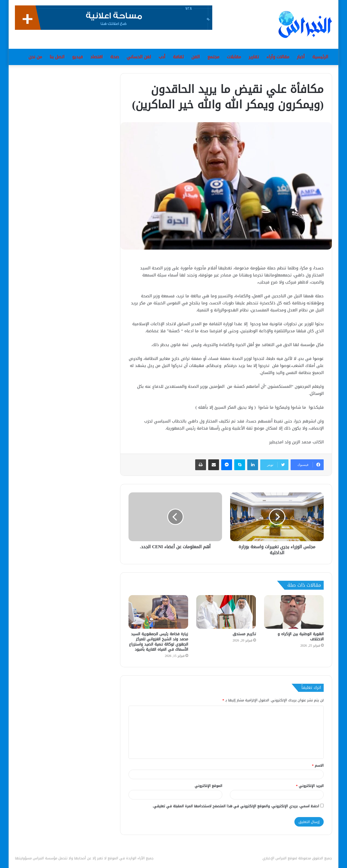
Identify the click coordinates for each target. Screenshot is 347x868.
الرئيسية (320, 57)
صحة (115, 57)
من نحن (35, 57)
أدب (162, 57)
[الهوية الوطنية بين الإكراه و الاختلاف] (294, 612)
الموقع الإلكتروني (208, 786)
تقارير (254, 57)
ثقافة (178, 57)
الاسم (318, 765)
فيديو (77, 57)
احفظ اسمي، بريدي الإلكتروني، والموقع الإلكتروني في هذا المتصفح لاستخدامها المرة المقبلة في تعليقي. (236, 806)
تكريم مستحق (244, 634)
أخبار (301, 57)
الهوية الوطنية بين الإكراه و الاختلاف (301, 637)
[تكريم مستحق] (226, 612)
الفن (196, 57)
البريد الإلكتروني (310, 786)
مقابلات (234, 57)
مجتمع (213, 57)
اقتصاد (97, 57)
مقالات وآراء (278, 57)
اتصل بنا (57, 57)
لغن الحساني (139, 57)
